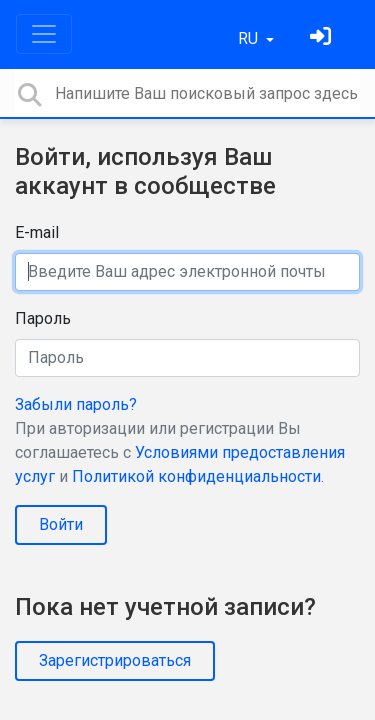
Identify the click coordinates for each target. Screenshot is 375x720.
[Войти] (323, 38)
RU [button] (250, 38)
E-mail (37, 232)
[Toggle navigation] (44, 34)
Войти (61, 524)
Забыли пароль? (76, 404)
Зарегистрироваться (115, 660)
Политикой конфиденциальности (196, 476)
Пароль (43, 318)
